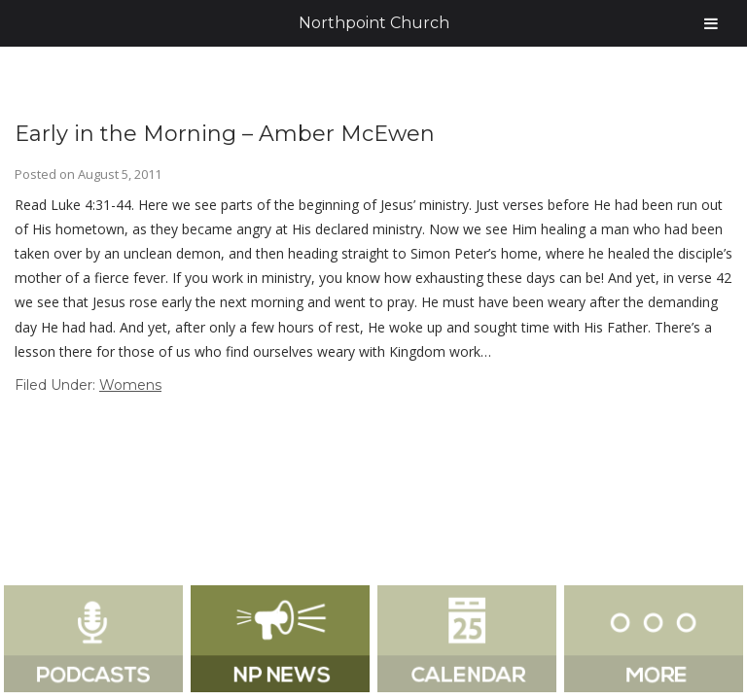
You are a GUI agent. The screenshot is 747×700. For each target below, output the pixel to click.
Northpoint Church (374, 23)
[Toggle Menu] (711, 23)
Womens (130, 385)
